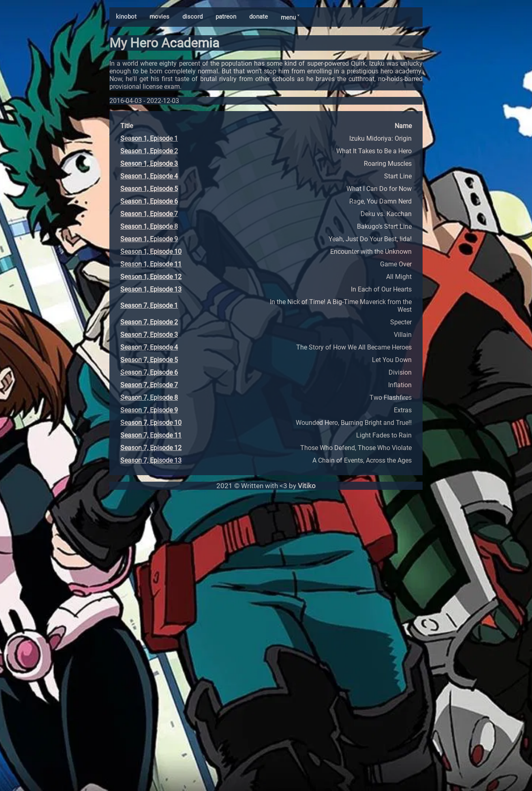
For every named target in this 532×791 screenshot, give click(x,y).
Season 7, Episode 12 (151, 448)
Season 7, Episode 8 (149, 398)
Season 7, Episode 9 (149, 410)
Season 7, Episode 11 (151, 435)
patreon (226, 17)
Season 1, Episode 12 (151, 277)
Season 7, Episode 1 (149, 305)
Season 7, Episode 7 (149, 385)
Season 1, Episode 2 (149, 151)
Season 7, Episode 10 (151, 423)
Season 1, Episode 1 (149, 138)
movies (159, 17)
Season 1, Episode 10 (151, 252)
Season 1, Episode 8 (149, 226)
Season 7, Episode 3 (149, 335)
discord (192, 17)
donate (259, 17)
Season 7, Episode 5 (149, 360)
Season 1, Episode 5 (149, 189)
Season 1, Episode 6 (149, 201)
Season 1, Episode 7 (149, 214)
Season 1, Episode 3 (149, 164)
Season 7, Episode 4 (149, 347)
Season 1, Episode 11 (151, 264)
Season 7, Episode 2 (149, 322)
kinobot (126, 17)
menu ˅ (290, 17)
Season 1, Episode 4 (149, 176)
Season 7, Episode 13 (151, 460)
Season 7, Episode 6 (149, 372)
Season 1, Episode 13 (151, 289)
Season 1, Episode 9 (149, 239)
